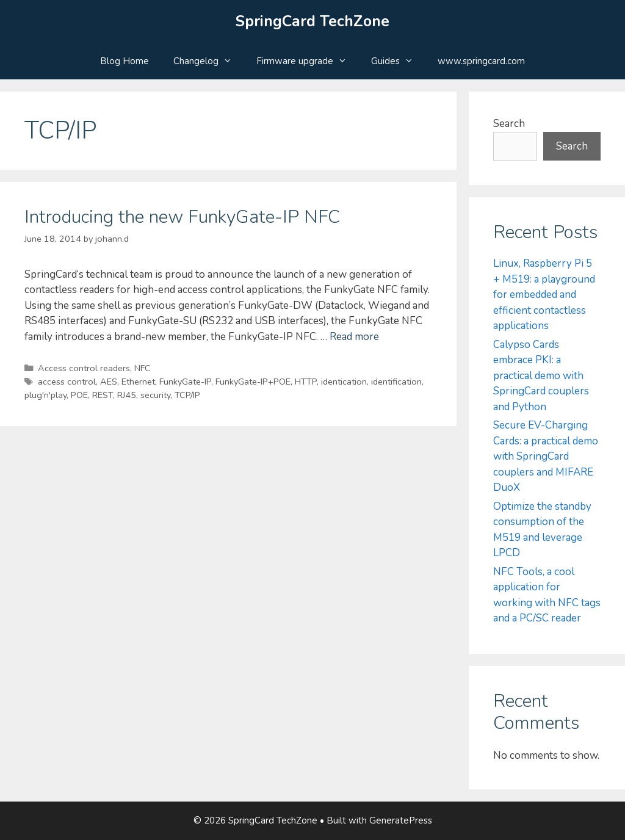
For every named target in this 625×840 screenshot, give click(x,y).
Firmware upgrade (308, 61)
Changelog (209, 61)
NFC (143, 368)
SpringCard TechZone (312, 21)
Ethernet (138, 382)
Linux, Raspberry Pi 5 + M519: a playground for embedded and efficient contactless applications (544, 295)
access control (67, 382)
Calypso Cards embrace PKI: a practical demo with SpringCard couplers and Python (541, 376)
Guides (398, 61)
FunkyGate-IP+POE (253, 382)
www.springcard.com (481, 61)
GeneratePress (401, 820)
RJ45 (127, 395)
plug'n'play (45, 395)
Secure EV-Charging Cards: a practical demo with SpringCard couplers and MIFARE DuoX (546, 456)
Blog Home (125, 61)
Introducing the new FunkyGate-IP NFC (182, 217)
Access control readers (84, 368)
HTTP (306, 382)
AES (109, 382)
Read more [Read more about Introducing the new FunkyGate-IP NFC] (354, 337)
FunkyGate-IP (185, 382)
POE (79, 395)
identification (396, 382)
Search (509, 124)
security (155, 395)
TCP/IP (187, 395)
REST (103, 395)
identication (344, 382)
